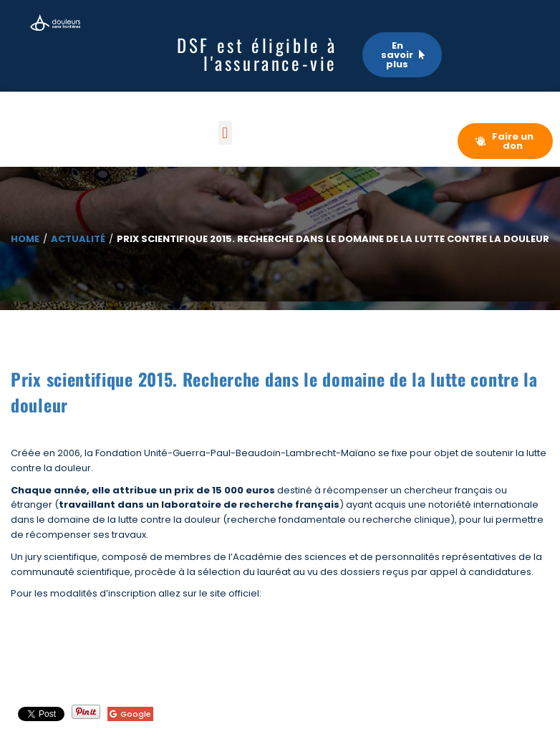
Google (130, 714)
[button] (225, 133)
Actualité (78, 239)
